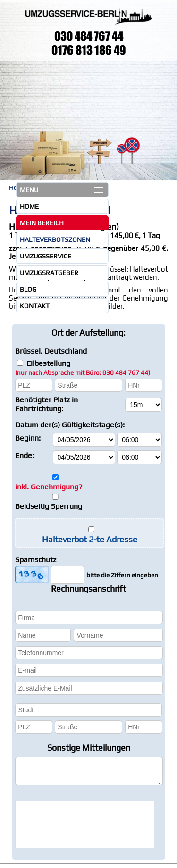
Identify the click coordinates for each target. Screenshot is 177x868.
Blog (28, 289)
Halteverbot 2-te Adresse (90, 539)
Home (29, 206)
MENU (61, 190)
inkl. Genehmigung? (49, 487)
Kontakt (35, 306)
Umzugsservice (46, 256)
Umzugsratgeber (49, 273)
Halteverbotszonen (55, 239)
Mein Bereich (42, 223)
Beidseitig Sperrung (49, 506)
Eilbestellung (83, 368)
